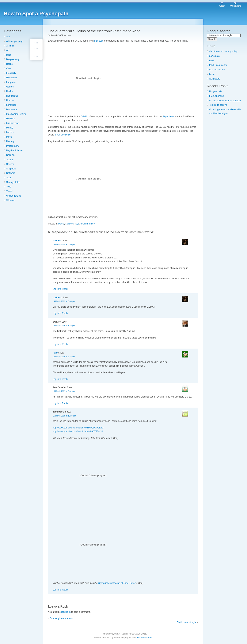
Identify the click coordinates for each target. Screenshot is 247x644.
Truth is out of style (187, 622)
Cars (9, 68)
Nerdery (10, 141)
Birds (9, 55)
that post (99, 41)
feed (211, 61)
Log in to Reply (60, 289)
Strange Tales (13, 182)
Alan (55, 353)
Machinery (11, 109)
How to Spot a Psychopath (36, 14)
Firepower (11, 82)
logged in (66, 612)
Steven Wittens (144, 638)
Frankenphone (217, 96)
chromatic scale (63, 135)
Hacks (9, 91)
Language (11, 105)
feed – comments (218, 65)
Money (10, 128)
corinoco (57, 241)
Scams (10, 160)
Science (10, 164)
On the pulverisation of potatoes (225, 101)
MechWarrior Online (16, 114)
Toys (9, 187)
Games (10, 87)
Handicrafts (12, 96)
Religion (10, 155)
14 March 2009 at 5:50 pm (64, 244)
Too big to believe (218, 105)
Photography (13, 146)
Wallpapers (235, 6)
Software (11, 173)
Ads (8, 37)
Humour (10, 100)
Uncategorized (14, 196)
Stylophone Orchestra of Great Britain (117, 583)
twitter (212, 74)
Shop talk (11, 169)
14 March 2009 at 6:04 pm (64, 301)
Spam (9, 178)
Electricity (11, 73)
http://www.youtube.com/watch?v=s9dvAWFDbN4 (78, 431)
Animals (10, 46)
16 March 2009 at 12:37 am (64, 416)
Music (9, 137)
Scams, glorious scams (62, 618)
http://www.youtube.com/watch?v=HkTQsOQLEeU (78, 428)
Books (9, 64)
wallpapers (215, 79)
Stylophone (168, 117)
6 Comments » (88, 224)
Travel (9, 191)
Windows (11, 200)
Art (8, 50)
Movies (10, 132)
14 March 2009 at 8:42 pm (64, 326)
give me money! (217, 70)
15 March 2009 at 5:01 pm (64, 391)
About (222, 6)
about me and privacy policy (223, 51)
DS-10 (84, 117)
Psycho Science (14, 150)
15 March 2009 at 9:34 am (64, 357)
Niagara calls (216, 91)
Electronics (12, 78)
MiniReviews (13, 123)
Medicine (11, 119)
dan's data (214, 56)
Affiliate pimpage (15, 41)
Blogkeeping (13, 59)
